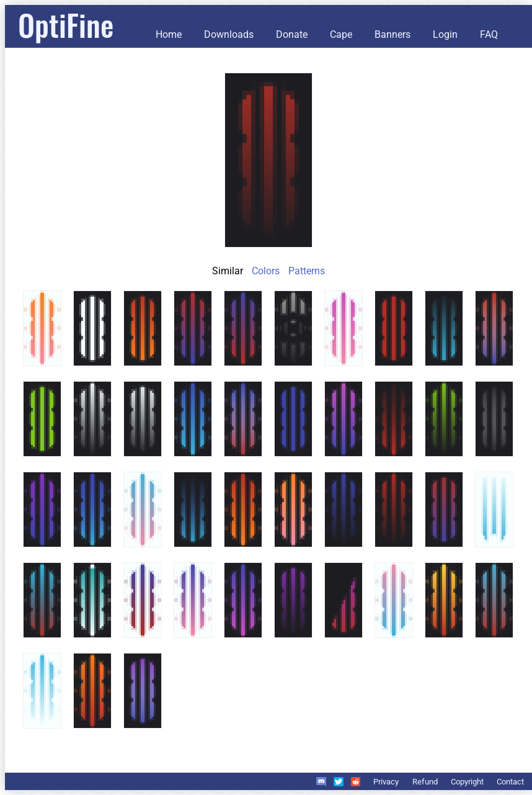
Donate (292, 34)
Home (169, 34)
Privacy (386, 782)
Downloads (229, 34)
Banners (392, 34)
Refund (425, 782)
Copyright (467, 782)
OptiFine (66, 25)
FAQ (489, 34)
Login (445, 34)
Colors (266, 271)
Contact (510, 782)
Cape (341, 34)
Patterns (307, 271)
